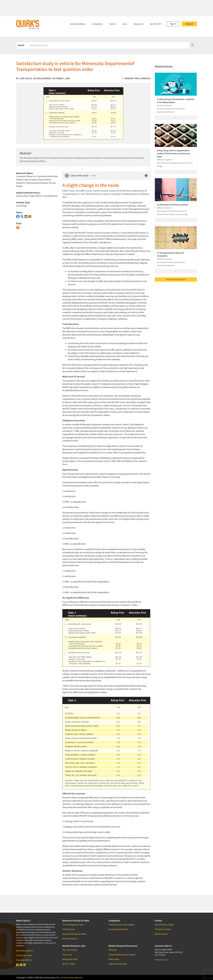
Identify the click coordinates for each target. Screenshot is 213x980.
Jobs (125, 24)
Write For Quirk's (70, 939)
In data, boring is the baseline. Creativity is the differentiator (176, 101)
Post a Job (67, 955)
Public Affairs (36, 196)
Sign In (173, 24)
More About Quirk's (25, 951)
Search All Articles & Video (74, 934)
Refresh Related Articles (176, 279)
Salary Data (114, 959)
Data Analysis (31, 180)
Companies (97, 24)
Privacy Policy (67, 977)
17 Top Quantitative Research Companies (170, 254)
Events (112, 24)
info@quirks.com (162, 960)
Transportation (50, 196)
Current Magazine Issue (73, 925)
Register (189, 24)
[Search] (109, 45)
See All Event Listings (164, 925)
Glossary (112, 950)
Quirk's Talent (69, 964)
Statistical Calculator (118, 964)
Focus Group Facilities (119, 929)
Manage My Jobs (70, 959)
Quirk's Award (161, 934)
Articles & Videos (78, 24)
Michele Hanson (42, 78)
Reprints (79, 977)
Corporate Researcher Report (122, 955)
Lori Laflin (26, 78)
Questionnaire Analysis (37, 183)
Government (22, 196)
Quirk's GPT (156, 24)
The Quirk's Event (24, 955)
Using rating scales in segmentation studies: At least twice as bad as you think (173, 153)
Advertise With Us (24, 960)
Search (21, 45)
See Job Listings (70, 950)
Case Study (21, 206)
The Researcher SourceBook (122, 925)
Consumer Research (26, 176)
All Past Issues (69, 929)
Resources (139, 24)
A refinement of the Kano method (172, 205)
